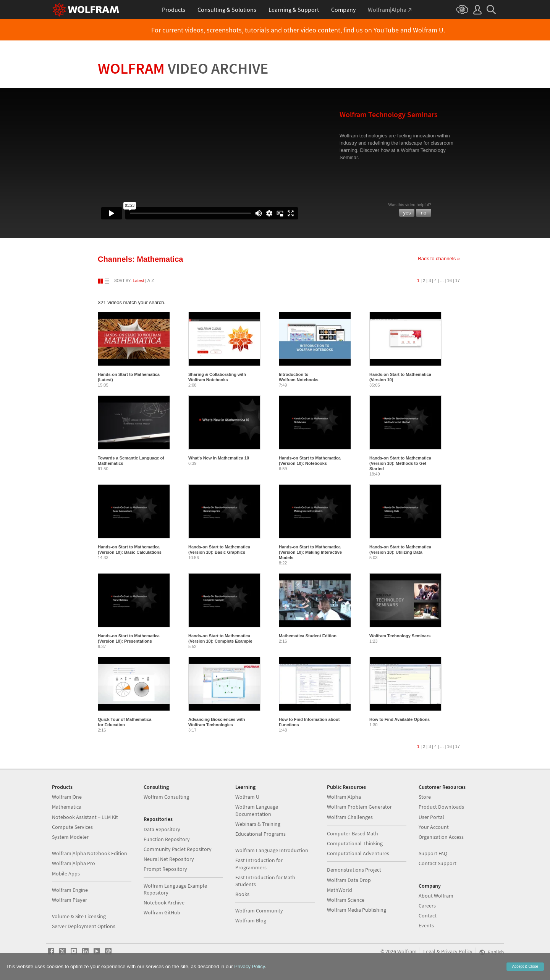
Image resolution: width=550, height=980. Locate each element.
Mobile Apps (66, 874)
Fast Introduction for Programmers (259, 864)
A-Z (151, 280)
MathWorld (340, 890)
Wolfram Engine (70, 890)
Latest (139, 280)
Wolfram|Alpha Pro (74, 863)
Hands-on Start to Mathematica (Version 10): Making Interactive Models (310, 552)
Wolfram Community (259, 911)
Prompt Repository (165, 869)
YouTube (386, 30)
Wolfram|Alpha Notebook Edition (90, 853)
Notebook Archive (164, 903)
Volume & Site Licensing (79, 916)
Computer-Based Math (353, 833)
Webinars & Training (258, 824)
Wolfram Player (70, 900)
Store (425, 797)
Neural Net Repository (169, 859)
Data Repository (162, 829)
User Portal (431, 817)
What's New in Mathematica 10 (219, 458)
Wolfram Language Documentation (257, 810)
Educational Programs (260, 834)
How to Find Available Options (400, 719)
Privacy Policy (457, 951)
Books (242, 894)
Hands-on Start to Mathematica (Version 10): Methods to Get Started (400, 463)
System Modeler (70, 837)
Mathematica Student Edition (308, 636)
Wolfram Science (346, 900)
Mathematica (67, 807)
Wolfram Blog (251, 920)
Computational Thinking (355, 843)
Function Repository (167, 839)
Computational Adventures (358, 853)
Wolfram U (428, 30)
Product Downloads (441, 807)
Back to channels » (439, 259)
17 (458, 280)
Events (426, 925)
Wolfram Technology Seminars (400, 636)
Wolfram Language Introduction (272, 850)
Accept (525, 966)
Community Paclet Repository (178, 849)
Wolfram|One (67, 797)
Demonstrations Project (354, 870)
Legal (429, 951)
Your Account (434, 827)
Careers (427, 906)
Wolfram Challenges (350, 817)
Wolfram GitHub (162, 912)
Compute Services (72, 827)
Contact (428, 916)
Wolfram (183, 68)
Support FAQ (433, 853)
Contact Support (438, 863)
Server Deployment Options (84, 926)
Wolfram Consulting (166, 797)
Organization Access (441, 837)
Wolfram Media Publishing (357, 910)
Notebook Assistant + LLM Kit (85, 817)
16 (450, 280)
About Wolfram (436, 896)
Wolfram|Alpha (344, 797)
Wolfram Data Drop (349, 880)
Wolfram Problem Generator (359, 807)
